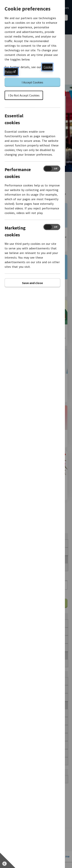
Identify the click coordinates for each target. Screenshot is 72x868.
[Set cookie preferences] (8, 860)
